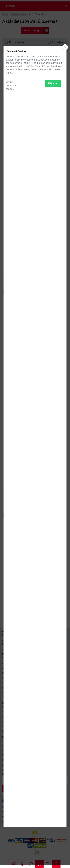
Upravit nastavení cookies (11, 452)
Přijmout (53, 450)
